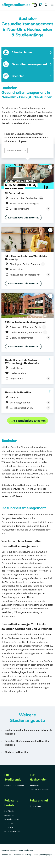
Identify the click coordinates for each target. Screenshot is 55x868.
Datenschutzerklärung (22, 855)
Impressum (6, 855)
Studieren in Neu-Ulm (16, 752)
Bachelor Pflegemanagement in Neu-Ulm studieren (27, 743)
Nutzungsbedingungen (43, 855)
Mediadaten (34, 785)
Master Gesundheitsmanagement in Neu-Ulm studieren (29, 732)
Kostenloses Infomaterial (23, 218)
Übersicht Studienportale (14, 785)
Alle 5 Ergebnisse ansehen (28, 421)
